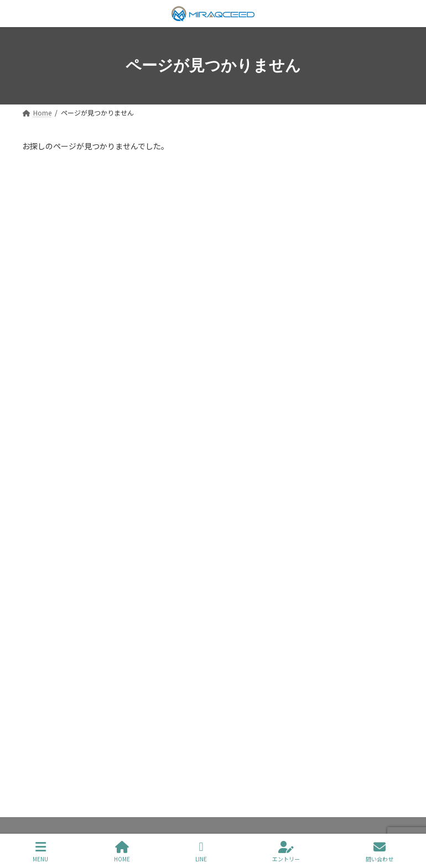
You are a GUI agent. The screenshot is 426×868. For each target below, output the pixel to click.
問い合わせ (380, 852)
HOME (122, 852)
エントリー (286, 852)
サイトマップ (162, 732)
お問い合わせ (234, 732)
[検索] (341, 179)
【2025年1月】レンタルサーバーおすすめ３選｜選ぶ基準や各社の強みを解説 (209, 232)
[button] (213, 565)
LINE (201, 852)
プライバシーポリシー (74, 732)
